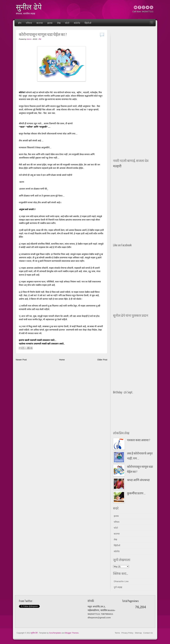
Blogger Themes (72, 633)
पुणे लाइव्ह (118, 587)
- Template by (50, 633)
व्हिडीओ (88, 23)
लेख (59, 23)
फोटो (67, 23)
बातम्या (40, 23)
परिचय (29, 23)
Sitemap (138, 633)
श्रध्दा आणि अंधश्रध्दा (138, 480)
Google (144, 7)
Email (136, 7)
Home (62, 360)
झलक (50, 23)
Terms (117, 633)
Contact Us (148, 633)
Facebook (140, 7)
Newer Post (21, 360)
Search (152, 23)
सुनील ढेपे (29, 7)
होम (20, 23)
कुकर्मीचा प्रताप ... (136, 494)
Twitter (147, 7)
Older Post (102, 360)
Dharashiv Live (121, 581)
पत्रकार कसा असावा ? (139, 440)
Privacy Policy (127, 633)
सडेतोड (77, 23)
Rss (151, 7)
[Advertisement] (134, 75)
